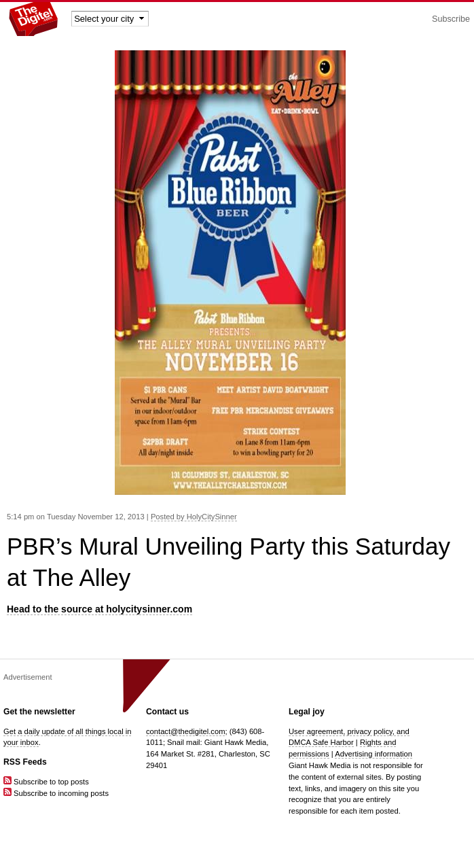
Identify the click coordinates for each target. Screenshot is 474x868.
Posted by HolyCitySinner (194, 517)
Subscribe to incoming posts (56, 793)
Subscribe (451, 19)
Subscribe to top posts (46, 782)
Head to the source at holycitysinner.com (99, 609)
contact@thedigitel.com (185, 731)
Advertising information (373, 754)
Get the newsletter (39, 712)
